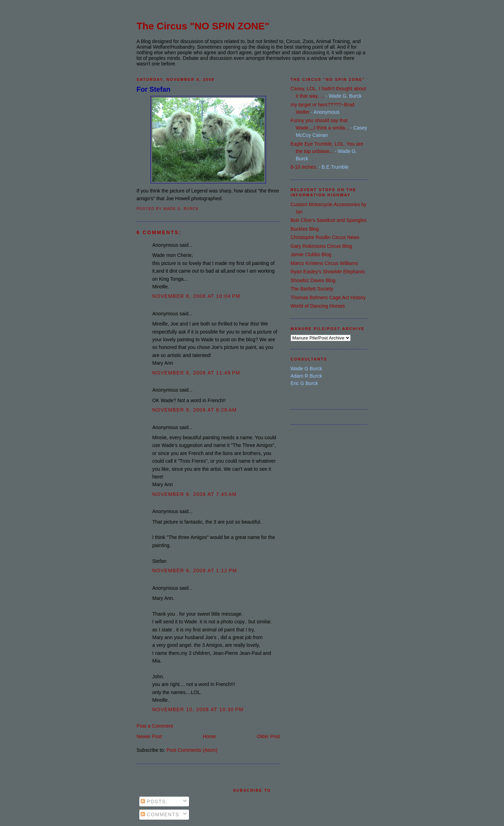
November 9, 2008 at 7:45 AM (195, 494)
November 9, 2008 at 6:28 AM (195, 410)
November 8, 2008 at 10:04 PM (196, 296)
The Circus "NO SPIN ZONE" (203, 26)
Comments (160, 814)
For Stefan (153, 89)
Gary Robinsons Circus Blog (321, 246)
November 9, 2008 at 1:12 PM (195, 570)
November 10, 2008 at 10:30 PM (198, 709)
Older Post (268, 736)
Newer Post (149, 736)
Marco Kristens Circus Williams (324, 263)
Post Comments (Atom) (192, 750)
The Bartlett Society (312, 289)
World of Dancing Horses (318, 306)
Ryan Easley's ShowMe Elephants (328, 272)
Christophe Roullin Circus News (325, 237)
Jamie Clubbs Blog (311, 254)
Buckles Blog (305, 229)
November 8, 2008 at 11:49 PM (196, 373)
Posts (153, 801)
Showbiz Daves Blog (313, 280)
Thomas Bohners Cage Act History (328, 297)
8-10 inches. (304, 167)
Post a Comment (155, 726)
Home (209, 736)
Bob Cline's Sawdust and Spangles (328, 220)
